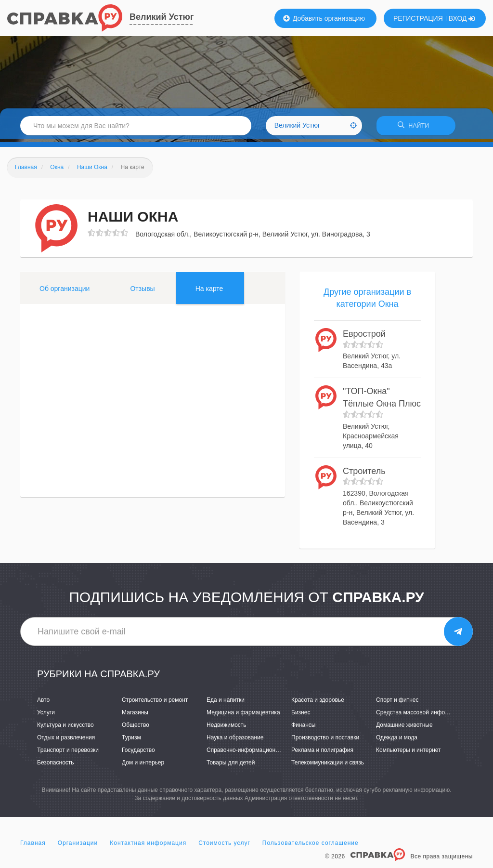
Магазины (135, 715)
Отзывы (142, 291)
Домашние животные (404, 728)
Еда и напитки (226, 703)
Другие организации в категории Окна (367, 301)
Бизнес (301, 715)
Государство (138, 753)
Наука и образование (235, 741)
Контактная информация (148, 846)
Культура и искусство (65, 728)
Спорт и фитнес (397, 703)
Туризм (131, 741)
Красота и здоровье (318, 703)
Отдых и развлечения (66, 741)
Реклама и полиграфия (322, 753)
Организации (78, 846)
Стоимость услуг (224, 846)
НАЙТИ (416, 127)
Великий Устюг (162, 17)
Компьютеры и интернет (409, 753)
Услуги (46, 715)
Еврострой (364, 337)
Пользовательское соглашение (311, 846)
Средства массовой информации (421, 715)
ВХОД (462, 18)
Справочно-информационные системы (259, 753)
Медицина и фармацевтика (243, 715)
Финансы (303, 728)
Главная (33, 846)
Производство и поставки (325, 741)
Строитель (364, 474)
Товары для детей (231, 766)
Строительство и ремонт (155, 703)
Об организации (65, 291)
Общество (136, 728)
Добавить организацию (324, 18)
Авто (43, 703)
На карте (209, 291)
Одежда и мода (397, 741)
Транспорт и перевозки (68, 753)
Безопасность (56, 766)
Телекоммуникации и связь (328, 766)
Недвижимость (227, 728)
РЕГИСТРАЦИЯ (418, 18)
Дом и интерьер (143, 766)
